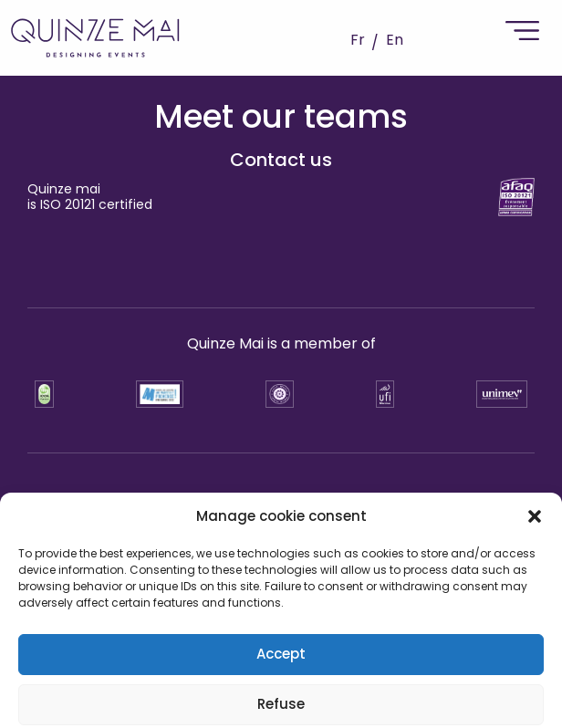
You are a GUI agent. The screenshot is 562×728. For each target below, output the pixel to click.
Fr (358, 40)
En (395, 40)
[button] (535, 674)
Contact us (281, 160)
